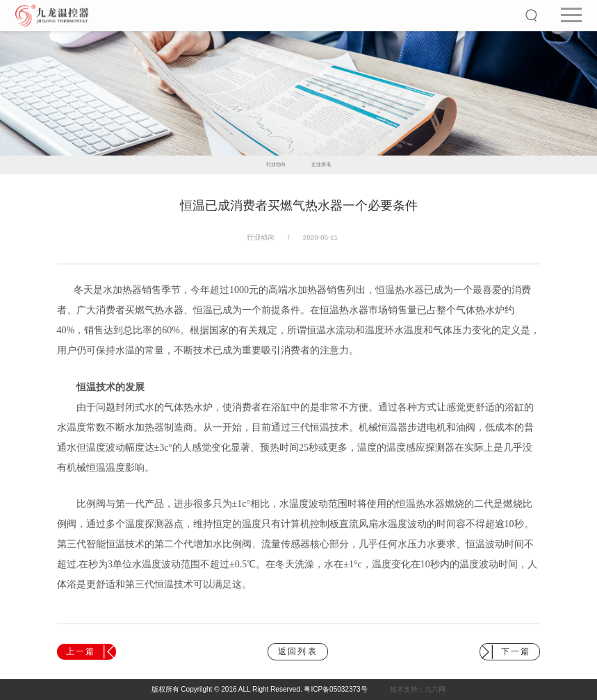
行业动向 (276, 165)
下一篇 (506, 652)
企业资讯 (321, 165)
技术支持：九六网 (418, 689)
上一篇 (90, 652)
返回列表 (298, 651)
